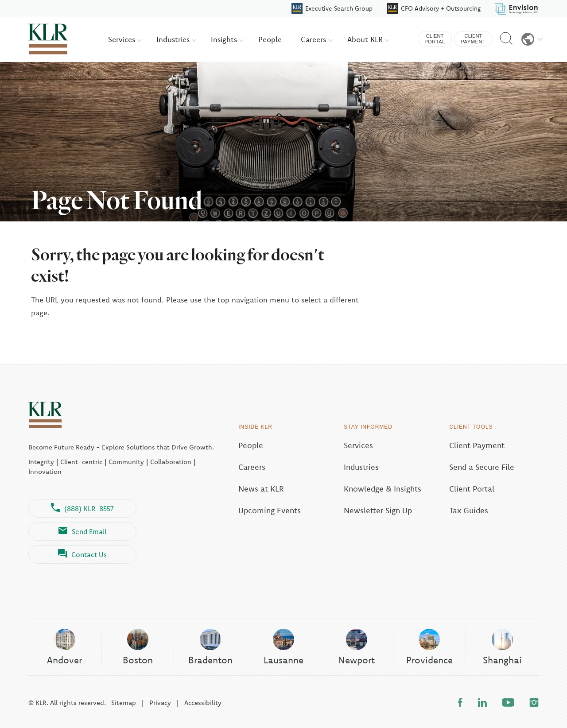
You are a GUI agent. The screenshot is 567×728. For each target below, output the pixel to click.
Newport (356, 647)
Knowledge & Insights (383, 489)
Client (435, 39)
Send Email (83, 531)
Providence (429, 647)
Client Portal (472, 489)
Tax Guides (469, 510)
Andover (64, 647)
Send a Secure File (482, 467)
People (270, 39)
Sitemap (124, 703)
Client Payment (477, 445)
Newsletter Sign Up (378, 510)
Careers (317, 39)
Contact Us (82, 554)
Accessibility (203, 703)
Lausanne (283, 647)
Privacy (160, 703)
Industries (176, 39)
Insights (227, 39)
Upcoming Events (270, 510)
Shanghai (502, 647)
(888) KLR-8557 (82, 508)
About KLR (368, 39)
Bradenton (210, 647)
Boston (138, 647)
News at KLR (261, 489)
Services (125, 39)
